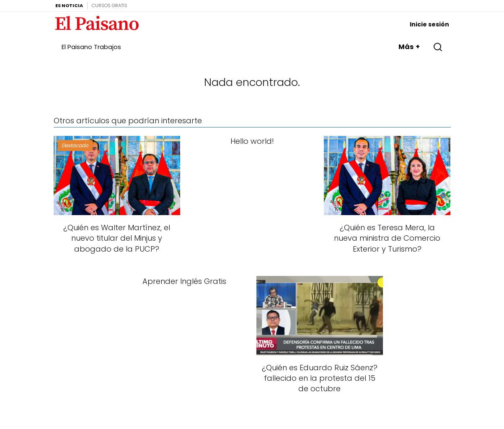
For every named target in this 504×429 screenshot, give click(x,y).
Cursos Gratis (110, 5)
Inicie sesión (429, 24)
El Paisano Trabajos (91, 47)
